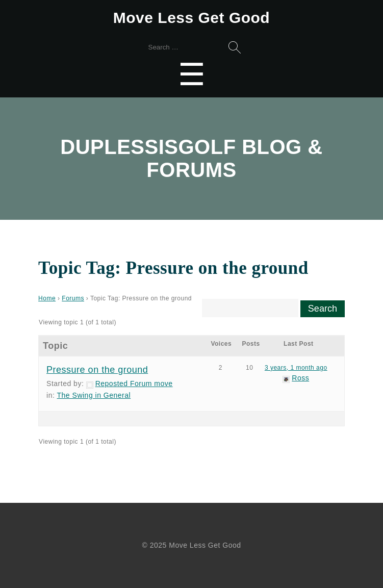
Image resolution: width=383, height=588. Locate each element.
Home (47, 298)
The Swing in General (94, 395)
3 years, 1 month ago (296, 368)
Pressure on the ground (97, 370)
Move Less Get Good (191, 18)
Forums (73, 298)
